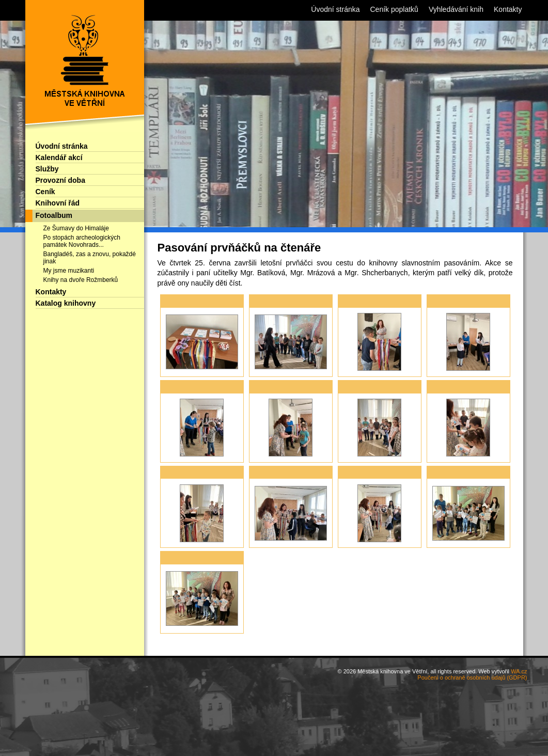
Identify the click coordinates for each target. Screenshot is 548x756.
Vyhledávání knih (456, 9)
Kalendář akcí (59, 157)
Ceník (45, 192)
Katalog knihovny (66, 303)
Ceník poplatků (394, 9)
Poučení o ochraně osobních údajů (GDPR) (472, 678)
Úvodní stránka (62, 146)
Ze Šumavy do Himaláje (76, 228)
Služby (47, 169)
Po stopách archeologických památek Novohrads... (82, 241)
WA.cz (519, 671)
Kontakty (51, 292)
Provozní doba (60, 180)
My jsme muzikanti (69, 271)
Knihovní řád (58, 203)
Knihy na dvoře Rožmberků (81, 280)
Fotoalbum (54, 215)
